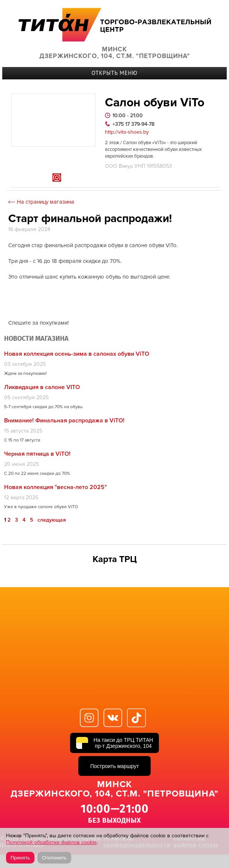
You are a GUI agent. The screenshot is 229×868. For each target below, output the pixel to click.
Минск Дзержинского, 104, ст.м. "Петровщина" (115, 53)
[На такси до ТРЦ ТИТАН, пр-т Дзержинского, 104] (115, 743)
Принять (20, 858)
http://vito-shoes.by (127, 132)
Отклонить (54, 858)
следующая (52, 520)
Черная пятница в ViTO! (37, 454)
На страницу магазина (46, 202)
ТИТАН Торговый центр (115, 25)
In (57, 177)
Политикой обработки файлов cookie (51, 842)
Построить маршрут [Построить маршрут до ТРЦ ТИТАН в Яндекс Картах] (115, 766)
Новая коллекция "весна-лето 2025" (55, 487)
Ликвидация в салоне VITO (42, 387)
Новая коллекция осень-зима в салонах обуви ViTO (77, 354)
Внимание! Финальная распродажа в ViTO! (64, 421)
